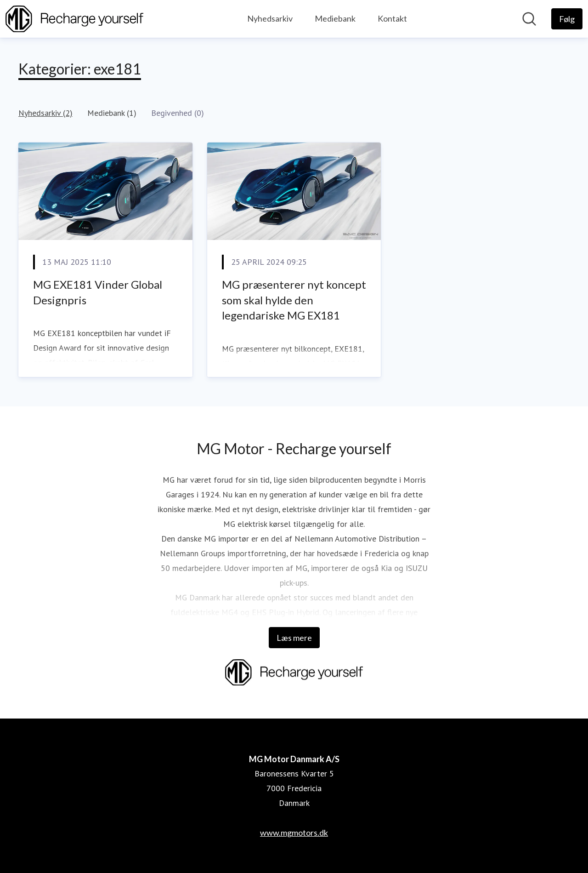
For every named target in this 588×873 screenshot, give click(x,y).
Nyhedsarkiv (270, 18)
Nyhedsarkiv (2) (45, 113)
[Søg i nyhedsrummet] (529, 19)
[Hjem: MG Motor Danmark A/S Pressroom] (74, 19)
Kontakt (392, 18)
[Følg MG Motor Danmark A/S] (567, 19)
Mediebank (335, 18)
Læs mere (294, 638)
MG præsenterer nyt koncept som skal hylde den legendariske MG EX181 (294, 300)
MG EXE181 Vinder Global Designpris (98, 292)
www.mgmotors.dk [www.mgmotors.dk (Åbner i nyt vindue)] (294, 833)
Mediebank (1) (112, 113)
